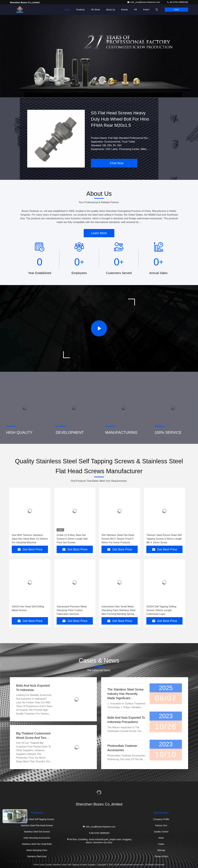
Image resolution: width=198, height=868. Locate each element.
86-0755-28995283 (177, 2)
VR (135, 10)
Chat (176, 10)
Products (80, 10)
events (124, 10)
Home (67, 10)
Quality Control (161, 832)
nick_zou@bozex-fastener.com (144, 2)
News (161, 838)
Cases (161, 844)
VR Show (95, 10)
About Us (111, 10)
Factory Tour (161, 825)
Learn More (99, 233)
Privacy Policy (161, 856)
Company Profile (161, 819)
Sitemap (161, 850)
